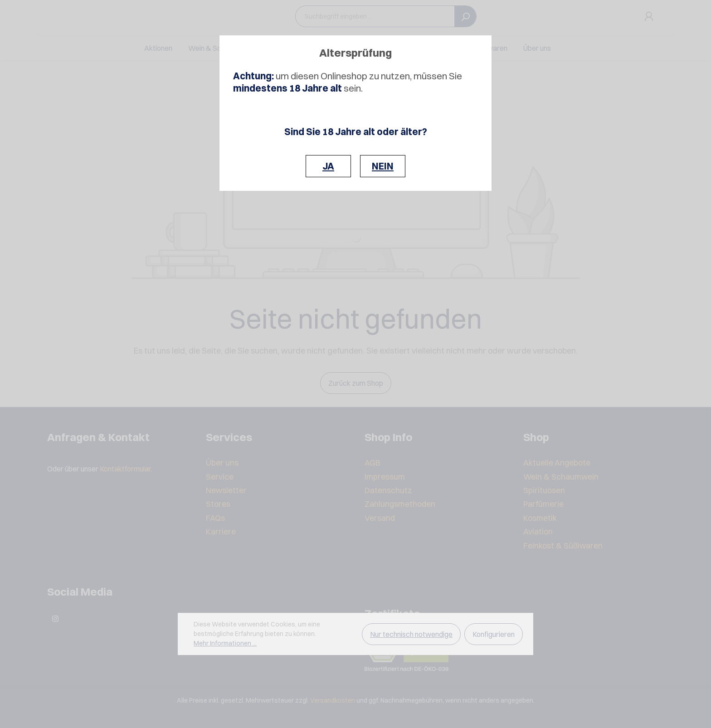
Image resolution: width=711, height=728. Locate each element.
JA (328, 166)
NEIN (383, 166)
